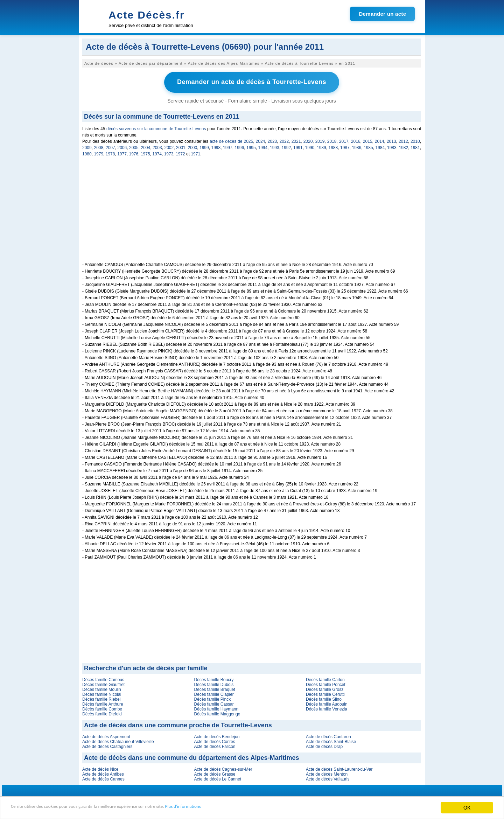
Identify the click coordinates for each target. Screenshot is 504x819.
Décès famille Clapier (214, 693)
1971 (195, 153)
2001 (181, 147)
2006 (122, 147)
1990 (310, 147)
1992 (286, 147)
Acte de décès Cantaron (328, 736)
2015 (368, 140)
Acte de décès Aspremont (106, 736)
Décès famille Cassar (214, 703)
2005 (134, 147)
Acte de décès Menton (327, 773)
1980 (87, 153)
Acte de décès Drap (324, 745)
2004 (146, 147)
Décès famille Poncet (326, 684)
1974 (157, 153)
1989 (321, 147)
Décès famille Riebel (101, 698)
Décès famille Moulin (102, 688)
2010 (415, 140)
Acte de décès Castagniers (107, 745)
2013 (391, 140)
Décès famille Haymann (216, 708)
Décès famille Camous (103, 679)
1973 (169, 153)
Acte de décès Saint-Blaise (331, 741)
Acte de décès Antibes (103, 773)
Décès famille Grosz (325, 688)
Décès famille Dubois (214, 684)
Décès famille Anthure (103, 703)
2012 (403, 140)
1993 (275, 147)
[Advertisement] (252, 212)
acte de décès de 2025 (231, 140)
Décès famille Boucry (214, 679)
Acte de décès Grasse (215, 773)
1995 (251, 147)
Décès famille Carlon (325, 679)
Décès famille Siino (324, 698)
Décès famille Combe (102, 708)
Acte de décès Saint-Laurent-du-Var (339, 768)
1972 (180, 153)
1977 (122, 153)
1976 (134, 153)
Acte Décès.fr (147, 15)
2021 (296, 140)
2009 (87, 147)
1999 (204, 147)
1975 (145, 153)
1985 (368, 147)
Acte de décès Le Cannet (218, 778)
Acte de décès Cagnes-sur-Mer (223, 768)
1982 (404, 147)
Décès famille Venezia (327, 708)
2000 (193, 147)
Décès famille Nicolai (102, 693)
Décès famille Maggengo (217, 713)
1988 (333, 147)
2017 (344, 140)
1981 (415, 147)
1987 (345, 147)
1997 (228, 147)
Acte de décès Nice (100, 768)
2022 (284, 140)
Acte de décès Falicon (215, 745)
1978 (110, 153)
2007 (110, 147)
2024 (261, 140)
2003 (157, 147)
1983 (392, 147)
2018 (332, 140)
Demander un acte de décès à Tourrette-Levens (252, 82)
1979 (99, 153)
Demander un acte (382, 14)
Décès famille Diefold (102, 713)
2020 (308, 140)
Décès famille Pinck (212, 698)
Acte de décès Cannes (103, 778)
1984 (380, 147)
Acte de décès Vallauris (328, 778)
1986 (357, 147)
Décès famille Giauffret (103, 684)
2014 (380, 140)
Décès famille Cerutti (325, 693)
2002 (169, 147)
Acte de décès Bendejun (217, 736)
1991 (298, 147)
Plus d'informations (235, 808)
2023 (272, 140)
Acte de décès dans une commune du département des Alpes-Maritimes (192, 757)
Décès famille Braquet (214, 688)
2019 (320, 140)
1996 (240, 147)
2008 (99, 147)
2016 (356, 140)
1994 (263, 147)
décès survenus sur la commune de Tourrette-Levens (156, 128)
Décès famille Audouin (327, 703)
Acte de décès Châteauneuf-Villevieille (118, 741)
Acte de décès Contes (214, 741)
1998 (216, 147)
